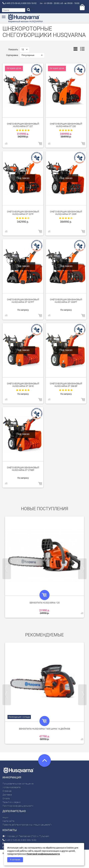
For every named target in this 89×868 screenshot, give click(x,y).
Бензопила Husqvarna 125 (45, 603)
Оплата (6, 798)
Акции (5, 817)
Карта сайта (8, 821)
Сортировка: (12, 55)
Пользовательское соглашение (18, 784)
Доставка (7, 795)
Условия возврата (11, 787)
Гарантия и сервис (12, 802)
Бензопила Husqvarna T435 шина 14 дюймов (44, 729)
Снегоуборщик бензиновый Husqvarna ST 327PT (23, 301)
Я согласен (15, 860)
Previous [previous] (7, 569)
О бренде (7, 791)
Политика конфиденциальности (18, 806)
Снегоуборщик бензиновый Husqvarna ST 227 (23, 125)
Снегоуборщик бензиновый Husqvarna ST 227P (23, 213)
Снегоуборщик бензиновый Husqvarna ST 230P (66, 213)
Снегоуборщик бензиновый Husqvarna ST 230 (66, 125)
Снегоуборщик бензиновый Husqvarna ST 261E (23, 385)
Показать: (13, 49)
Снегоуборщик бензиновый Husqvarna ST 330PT (66, 301)
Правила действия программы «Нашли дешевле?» (27, 825)
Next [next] (82, 569)
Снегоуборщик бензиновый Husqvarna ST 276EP (23, 469)
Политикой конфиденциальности (43, 854)
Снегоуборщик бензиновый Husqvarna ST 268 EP (66, 385)
